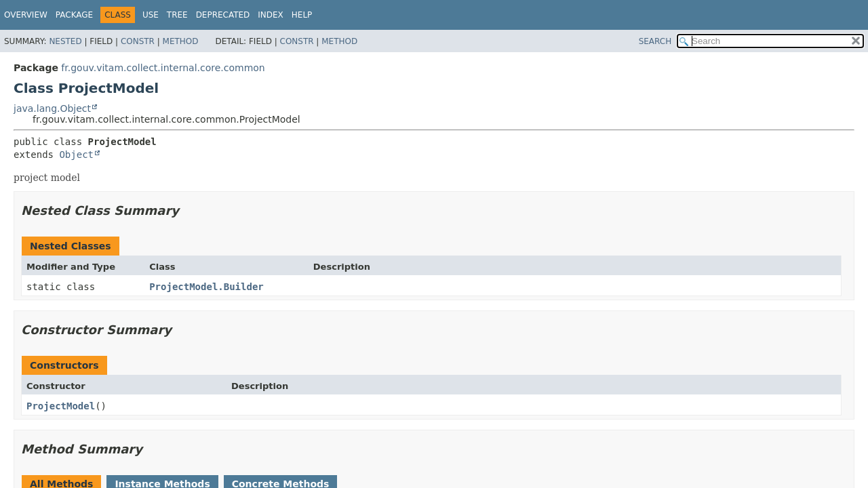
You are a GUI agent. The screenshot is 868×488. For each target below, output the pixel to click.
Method (181, 41)
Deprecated (223, 15)
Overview (26, 15)
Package (74, 15)
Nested (65, 41)
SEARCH (655, 41)
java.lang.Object (52, 108)
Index (271, 15)
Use (151, 15)
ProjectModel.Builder (206, 287)
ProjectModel (61, 406)
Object (76, 155)
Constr (138, 41)
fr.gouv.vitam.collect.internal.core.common (163, 68)
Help (302, 15)
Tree (177, 15)
